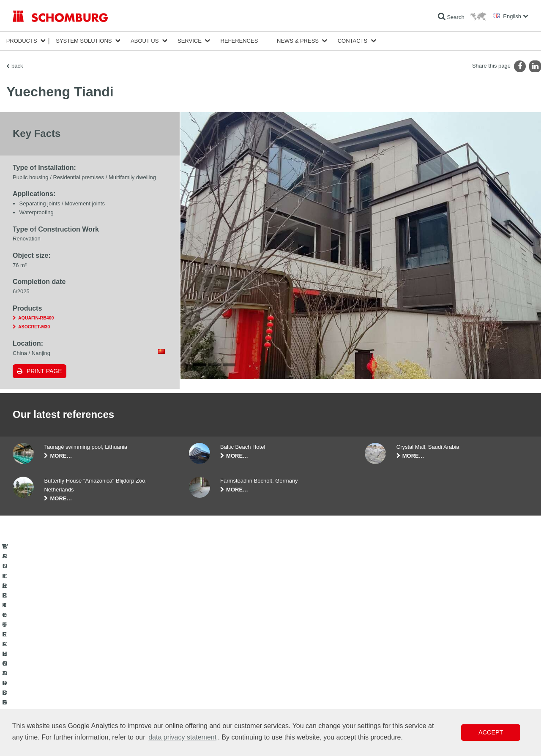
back (17, 66)
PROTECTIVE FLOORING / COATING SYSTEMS (69, 695)
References (239, 41)
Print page (44, 371)
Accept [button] (491, 732)
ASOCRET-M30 (34, 327)
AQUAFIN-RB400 (36, 318)
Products (22, 41)
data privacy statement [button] (182, 737)
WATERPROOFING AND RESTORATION (60, 670)
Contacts (353, 41)
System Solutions (84, 41)
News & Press (298, 41)
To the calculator (207, 670)
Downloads (201, 682)
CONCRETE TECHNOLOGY (45, 708)
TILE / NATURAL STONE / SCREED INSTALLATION (72, 682)
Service (190, 41)
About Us (145, 41)
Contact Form (204, 695)
